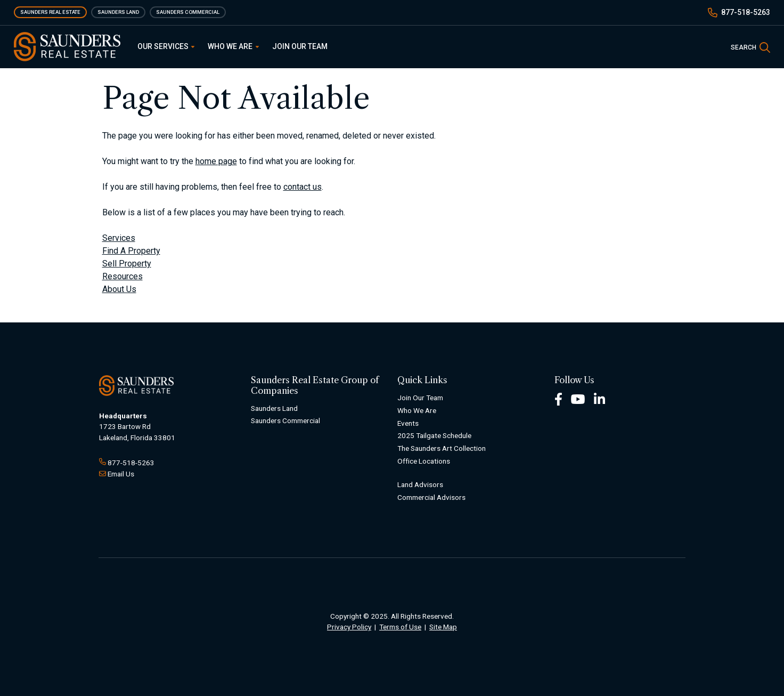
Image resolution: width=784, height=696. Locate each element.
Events (408, 423)
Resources (123, 276)
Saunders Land (118, 12)
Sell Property (127, 264)
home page (216, 161)
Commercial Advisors (431, 497)
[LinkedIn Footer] (600, 398)
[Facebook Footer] (558, 398)
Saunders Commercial (188, 12)
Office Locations (424, 461)
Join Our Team (300, 46)
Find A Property (131, 251)
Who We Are (233, 46)
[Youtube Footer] (578, 398)
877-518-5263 (746, 12)
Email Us (121, 474)
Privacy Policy (349, 627)
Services (119, 238)
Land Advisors (420, 484)
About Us (119, 289)
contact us (303, 187)
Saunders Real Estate (50, 12)
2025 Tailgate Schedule (434, 435)
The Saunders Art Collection (442, 448)
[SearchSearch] (750, 47)
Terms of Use (400, 627)
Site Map (443, 627)
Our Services (166, 46)
